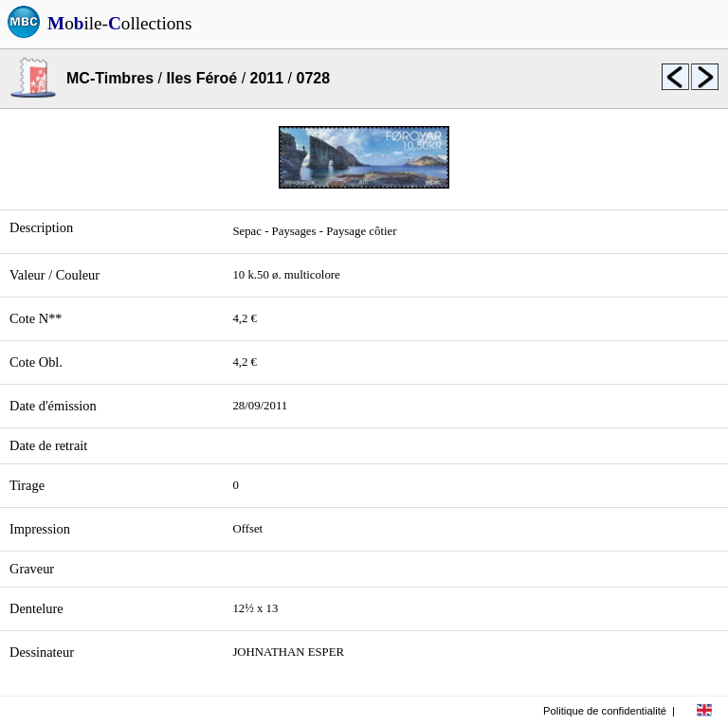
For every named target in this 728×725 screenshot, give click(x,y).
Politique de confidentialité (605, 711)
